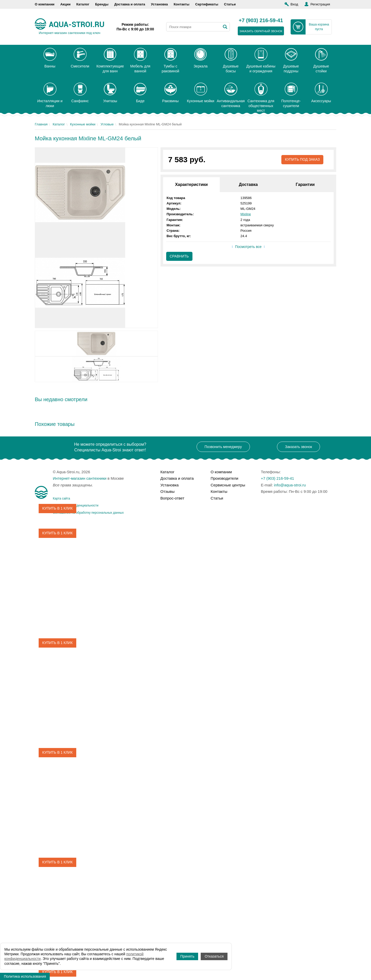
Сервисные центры (228, 485)
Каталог (83, 4)
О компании (45, 4)
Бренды (102, 4)
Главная (41, 124)
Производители (225, 478)
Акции (65, 4)
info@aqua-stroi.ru (290, 485)
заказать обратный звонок (261, 31)
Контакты (182, 4)
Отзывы (168, 491)
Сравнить (179, 256)
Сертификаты (207, 4)
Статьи (230, 4)
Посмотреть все (248, 247)
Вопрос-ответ (172, 498)
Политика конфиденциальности (76, 505)
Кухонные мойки (83, 124)
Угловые (107, 124)
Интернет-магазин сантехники (80, 478)
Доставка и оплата (130, 4)
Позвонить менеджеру (223, 447)
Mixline (246, 214)
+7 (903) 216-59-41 (261, 21)
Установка (159, 4)
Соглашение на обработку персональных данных (88, 513)
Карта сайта (61, 498)
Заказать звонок (298, 447)
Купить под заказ (302, 160)
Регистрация (320, 4)
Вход (294, 4)
